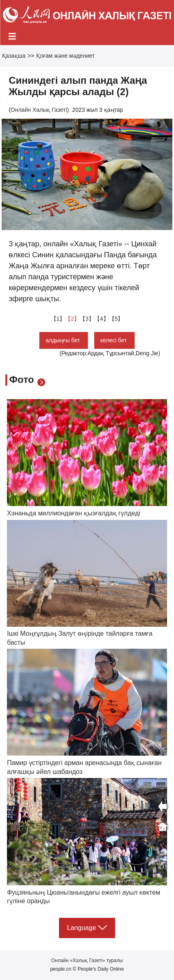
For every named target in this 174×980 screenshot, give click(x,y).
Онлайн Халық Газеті (39, 110)
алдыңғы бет (64, 340)
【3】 (87, 319)
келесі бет (114, 340)
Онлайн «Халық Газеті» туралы (87, 960)
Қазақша (14, 56)
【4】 (102, 319)
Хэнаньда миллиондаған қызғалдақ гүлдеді (74, 513)
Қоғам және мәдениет (65, 56)
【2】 (72, 319)
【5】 (116, 319)
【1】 (58, 319)
